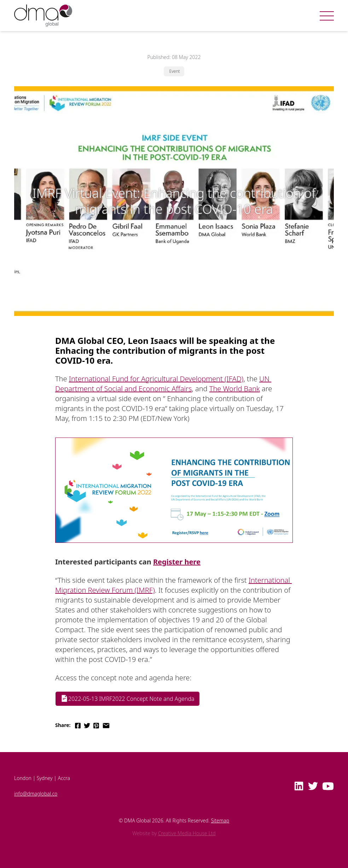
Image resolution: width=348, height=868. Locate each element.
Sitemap (220, 820)
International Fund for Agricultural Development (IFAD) (156, 379)
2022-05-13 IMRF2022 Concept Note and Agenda (127, 699)
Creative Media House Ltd (187, 833)
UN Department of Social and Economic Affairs (163, 384)
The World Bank (235, 389)
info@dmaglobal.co (36, 794)
